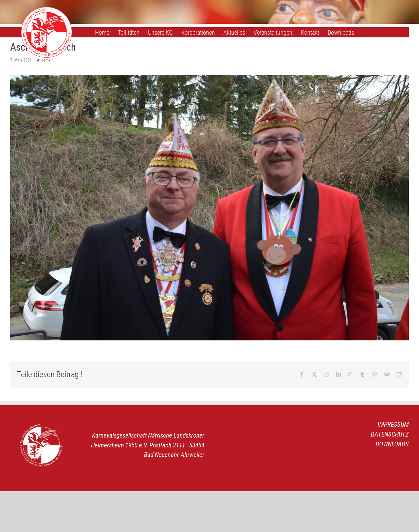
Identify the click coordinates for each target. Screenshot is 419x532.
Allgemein (45, 60)
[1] (209, 208)
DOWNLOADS (392, 444)
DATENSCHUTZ (390, 434)
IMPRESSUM (393, 424)
